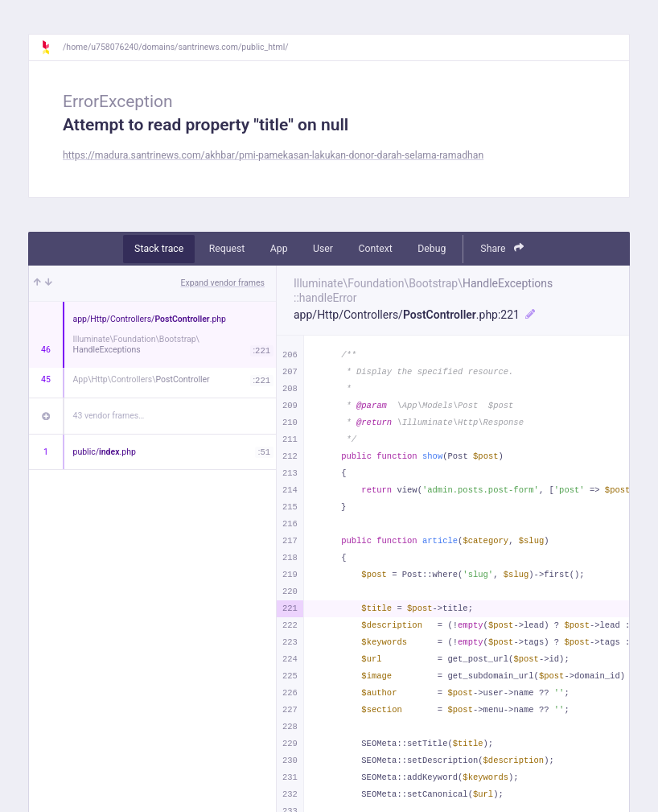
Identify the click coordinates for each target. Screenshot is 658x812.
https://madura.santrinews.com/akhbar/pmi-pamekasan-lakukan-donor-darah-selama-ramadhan (273, 155)
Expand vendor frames (223, 283)
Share (502, 248)
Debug (432, 249)
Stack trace (159, 249)
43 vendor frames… (109, 416)
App (279, 249)
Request (227, 249)
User (323, 249)
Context (375, 249)
